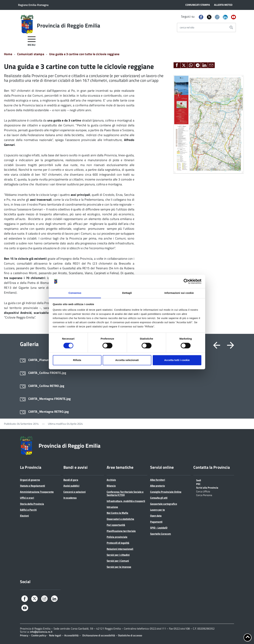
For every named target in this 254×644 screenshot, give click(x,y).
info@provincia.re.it (41, 632)
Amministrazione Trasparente (37, 492)
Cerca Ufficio (203, 491)
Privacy (24, 635)
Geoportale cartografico (164, 504)
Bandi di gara (71, 480)
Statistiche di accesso (130, 635)
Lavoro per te (157, 510)
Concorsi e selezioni (75, 492)
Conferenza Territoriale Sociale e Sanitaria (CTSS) (125, 493)
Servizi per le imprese (119, 567)
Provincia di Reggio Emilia (68, 25)
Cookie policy (39, 635)
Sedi (199, 480)
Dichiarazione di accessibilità (99, 635)
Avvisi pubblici (71, 486)
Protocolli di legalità (118, 543)
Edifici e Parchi (28, 510)
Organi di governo (30, 480)
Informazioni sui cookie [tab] (179, 293)
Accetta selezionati (127, 360)
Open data (156, 516)
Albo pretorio (157, 486)
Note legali (55, 635)
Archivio (111, 480)
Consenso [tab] (75, 293)
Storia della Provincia (32, 504)
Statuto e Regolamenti (32, 486)
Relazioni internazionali (120, 549)
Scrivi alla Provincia (207, 487)
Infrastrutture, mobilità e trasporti (126, 501)
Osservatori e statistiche (120, 519)
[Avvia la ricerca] (231, 28)
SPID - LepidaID (159, 528)
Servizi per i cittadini (118, 555)
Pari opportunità (116, 525)
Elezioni (24, 516)
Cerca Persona (204, 495)
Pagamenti (156, 522)
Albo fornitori (158, 480)
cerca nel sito (187, 27)
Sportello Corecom (161, 534)
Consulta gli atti (159, 498)
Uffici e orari (27, 498)
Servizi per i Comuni (118, 561)
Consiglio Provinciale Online (166, 492)
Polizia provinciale (117, 537)
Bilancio (111, 486)
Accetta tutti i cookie (177, 360)
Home (8, 54)
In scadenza (70, 498)
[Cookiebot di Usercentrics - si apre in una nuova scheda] (186, 281)
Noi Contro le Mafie (117, 513)
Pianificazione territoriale (121, 531)
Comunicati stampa (31, 54)
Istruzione (112, 507)
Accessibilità (71, 635)
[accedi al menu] (32, 41)
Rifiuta (77, 360)
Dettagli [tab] (127, 293)
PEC (198, 484)
